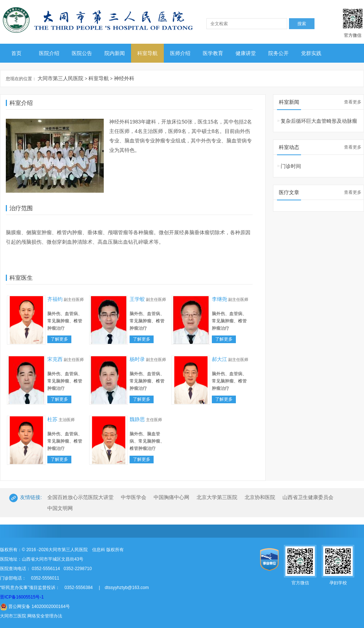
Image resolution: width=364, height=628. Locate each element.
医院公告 (82, 53)
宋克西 (55, 359)
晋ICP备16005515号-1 (22, 597)
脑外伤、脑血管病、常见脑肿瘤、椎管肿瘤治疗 (147, 441)
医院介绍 (49, 53)
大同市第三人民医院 (60, 78)
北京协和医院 (260, 497)
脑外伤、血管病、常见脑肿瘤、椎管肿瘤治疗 (65, 321)
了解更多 (59, 339)
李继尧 (219, 299)
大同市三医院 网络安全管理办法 (31, 616)
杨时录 (137, 359)
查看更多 (353, 102)
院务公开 (278, 53)
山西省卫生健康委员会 (308, 497)
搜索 (302, 24)
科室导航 (147, 53)
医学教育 (213, 53)
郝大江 (219, 359)
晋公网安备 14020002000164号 (35, 607)
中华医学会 (134, 497)
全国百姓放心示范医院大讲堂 (80, 497)
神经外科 (124, 78)
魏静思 (137, 419)
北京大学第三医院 (217, 497)
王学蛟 (137, 299)
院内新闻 (115, 53)
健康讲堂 (246, 53)
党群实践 (311, 53)
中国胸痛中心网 (171, 497)
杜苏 (52, 419)
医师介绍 (180, 53)
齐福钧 (55, 299)
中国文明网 (60, 508)
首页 (16, 53)
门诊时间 (291, 166)
